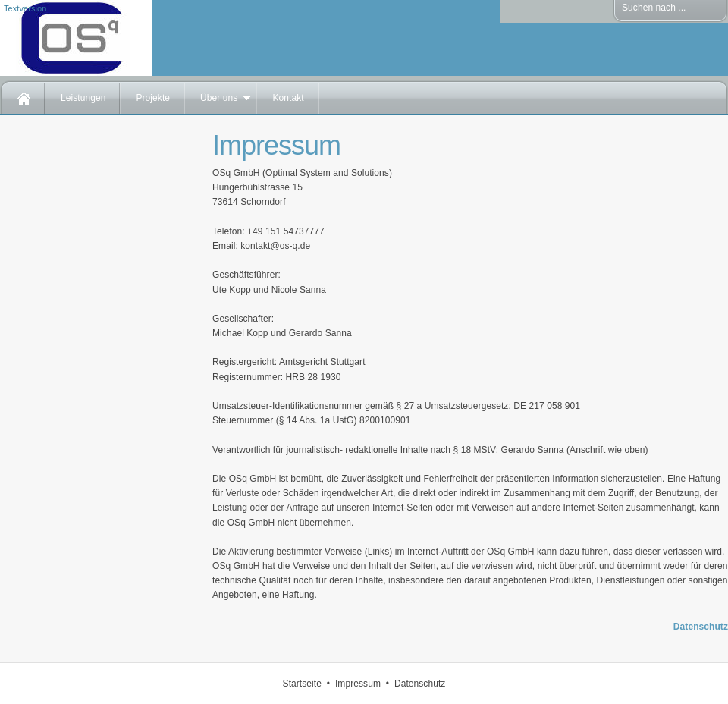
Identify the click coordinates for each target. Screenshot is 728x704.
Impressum (358, 684)
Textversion (25, 8)
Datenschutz (701, 627)
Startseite (302, 684)
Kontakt (288, 98)
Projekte (153, 98)
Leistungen (83, 98)
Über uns (219, 98)
